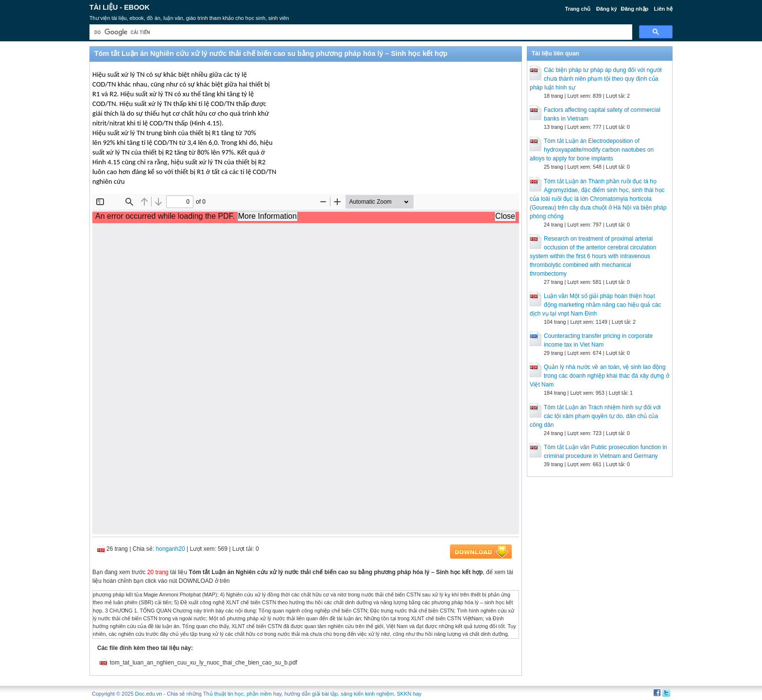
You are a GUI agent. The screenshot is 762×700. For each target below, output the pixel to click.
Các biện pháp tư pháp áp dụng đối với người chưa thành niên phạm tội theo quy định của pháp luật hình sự (596, 79)
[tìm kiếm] (360, 32)
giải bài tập (325, 694)
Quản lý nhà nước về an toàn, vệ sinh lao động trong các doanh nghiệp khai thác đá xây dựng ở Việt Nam (599, 376)
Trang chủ (578, 9)
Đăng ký (607, 9)
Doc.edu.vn (149, 694)
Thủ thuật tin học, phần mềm (237, 694)
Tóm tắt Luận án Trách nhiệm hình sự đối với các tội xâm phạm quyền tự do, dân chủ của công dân (595, 416)
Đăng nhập (635, 9)
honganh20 (171, 549)
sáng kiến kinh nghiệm (367, 694)
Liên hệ (663, 9)
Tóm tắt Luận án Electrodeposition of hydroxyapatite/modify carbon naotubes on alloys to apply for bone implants (592, 150)
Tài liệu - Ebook (120, 7)
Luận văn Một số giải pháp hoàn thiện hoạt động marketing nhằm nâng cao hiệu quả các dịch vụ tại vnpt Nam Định (595, 305)
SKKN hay (409, 694)
